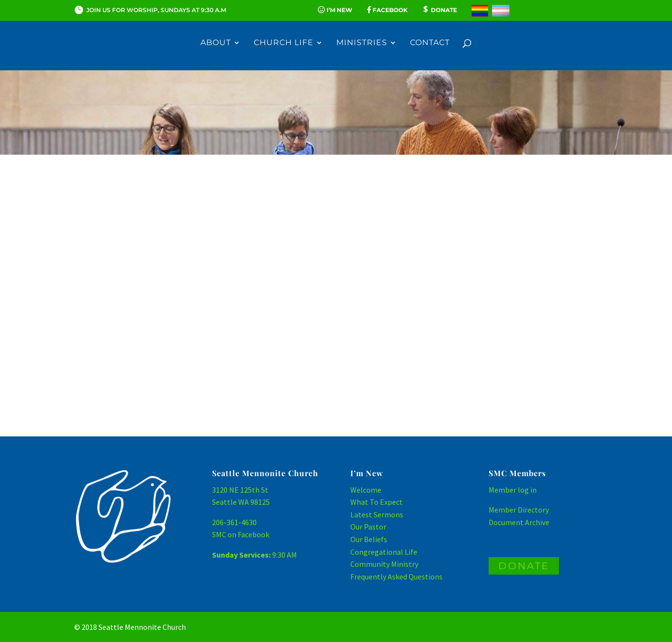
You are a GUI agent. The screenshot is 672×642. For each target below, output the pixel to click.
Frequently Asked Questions (396, 577)
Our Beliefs (369, 539)
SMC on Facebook (241, 534)
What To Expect (377, 502)
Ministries (362, 44)
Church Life (284, 44)
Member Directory (519, 510)
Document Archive (519, 522)
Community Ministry (384, 564)
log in (527, 490)
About (216, 44)
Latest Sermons (377, 514)
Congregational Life (384, 552)
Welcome (366, 490)
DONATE (524, 566)
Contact (430, 44)
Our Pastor (368, 527)
